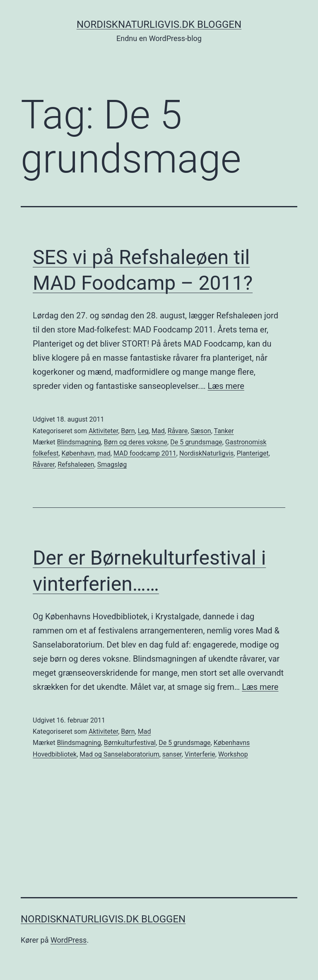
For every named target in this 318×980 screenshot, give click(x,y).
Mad (158, 431)
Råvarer (44, 465)
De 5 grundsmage (196, 442)
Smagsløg (112, 465)
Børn (128, 431)
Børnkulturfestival (130, 743)
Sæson (201, 431)
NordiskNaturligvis (206, 453)
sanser (172, 754)
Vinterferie (200, 754)
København (78, 453)
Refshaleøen (76, 465)
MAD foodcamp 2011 (145, 453)
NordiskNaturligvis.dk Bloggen (159, 24)
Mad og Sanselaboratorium (119, 754)
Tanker (224, 431)
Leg (143, 431)
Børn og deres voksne (136, 442)
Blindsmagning (79, 442)
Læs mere (226, 386)
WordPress (69, 940)
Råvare (178, 431)
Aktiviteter (103, 431)
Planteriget (252, 453)
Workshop (233, 754)
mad (104, 453)
